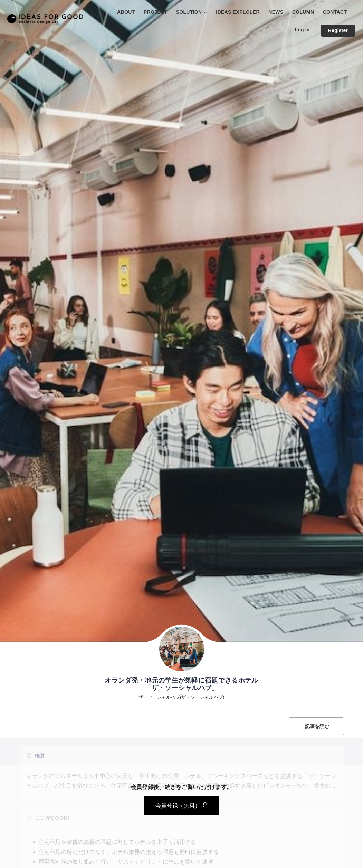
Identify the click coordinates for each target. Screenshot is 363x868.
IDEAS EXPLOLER (238, 12)
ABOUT (126, 12)
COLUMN (303, 12)
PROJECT (155, 12)
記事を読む (317, 726)
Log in (302, 30)
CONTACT (335, 12)
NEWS (276, 12)
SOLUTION (189, 12)
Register (338, 30)
